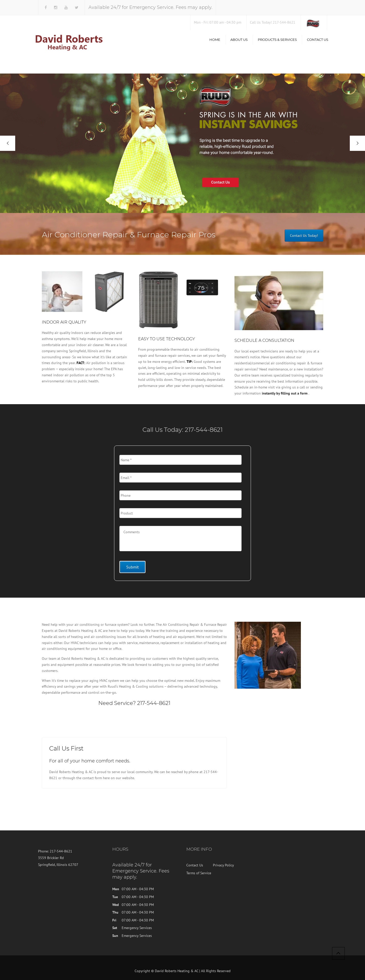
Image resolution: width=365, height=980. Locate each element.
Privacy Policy (223, 865)
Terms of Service (199, 873)
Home (215, 40)
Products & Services (277, 40)
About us (239, 40)
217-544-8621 (204, 430)
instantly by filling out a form (285, 393)
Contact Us (318, 40)
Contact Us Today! (304, 236)
